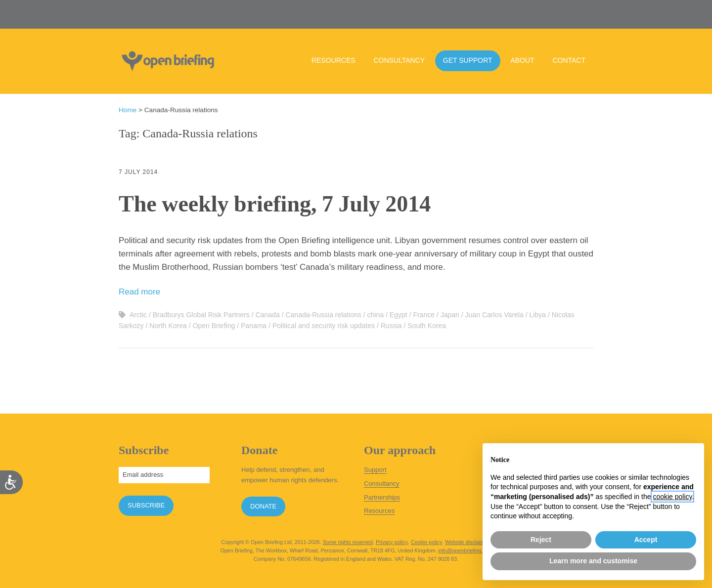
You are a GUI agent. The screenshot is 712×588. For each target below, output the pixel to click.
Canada (268, 315)
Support (375, 470)
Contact (569, 60)
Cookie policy (426, 542)
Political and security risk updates (324, 326)
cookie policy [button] (672, 497)
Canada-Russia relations (323, 315)
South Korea (427, 326)
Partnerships (382, 497)
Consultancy (399, 60)
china (376, 315)
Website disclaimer (467, 542)
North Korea (168, 326)
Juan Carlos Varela (494, 315)
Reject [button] (541, 540)
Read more (139, 292)
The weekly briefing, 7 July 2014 (275, 204)
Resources (334, 60)
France (424, 315)
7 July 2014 (138, 172)
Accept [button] (646, 540)
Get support (468, 60)
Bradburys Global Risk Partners (201, 315)
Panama (254, 326)
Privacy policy (392, 542)
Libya (538, 315)
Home (128, 110)
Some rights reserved (348, 542)
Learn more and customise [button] (593, 561)
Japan (450, 315)
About (522, 60)
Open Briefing (214, 326)
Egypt (399, 315)
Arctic (138, 315)
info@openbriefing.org (464, 550)
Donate (263, 506)
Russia (391, 326)
